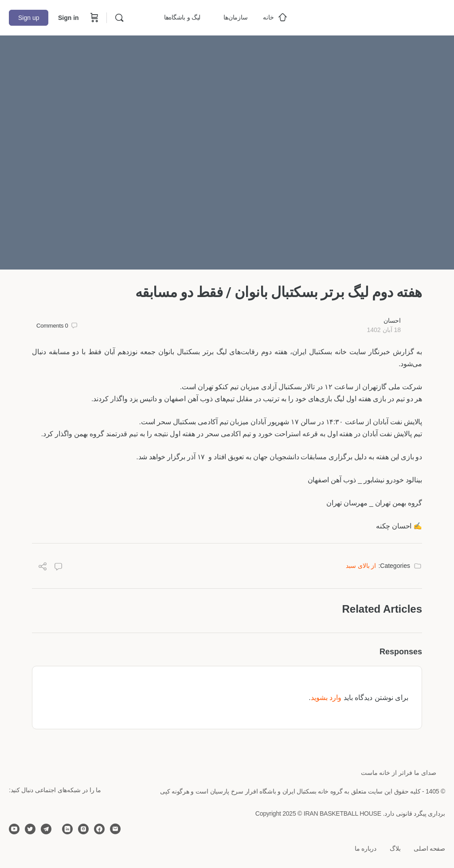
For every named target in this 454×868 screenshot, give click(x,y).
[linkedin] (67, 829)
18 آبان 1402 (384, 330)
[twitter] (30, 829)
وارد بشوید (326, 698)
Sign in (68, 18)
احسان (392, 321)
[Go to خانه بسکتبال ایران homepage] (379, 17)
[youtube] (14, 829)
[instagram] (83, 829)
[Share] (43, 568)
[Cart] (94, 18)
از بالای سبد (361, 566)
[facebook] (99, 829)
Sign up (29, 18)
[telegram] (46, 829)
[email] (115, 829)
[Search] (119, 18)
